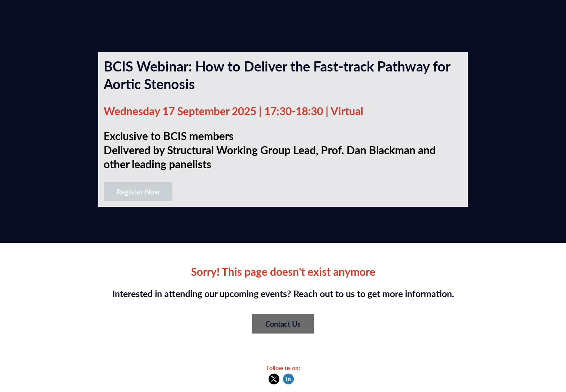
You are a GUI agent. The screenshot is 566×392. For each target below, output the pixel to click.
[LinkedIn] (288, 382)
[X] (274, 382)
